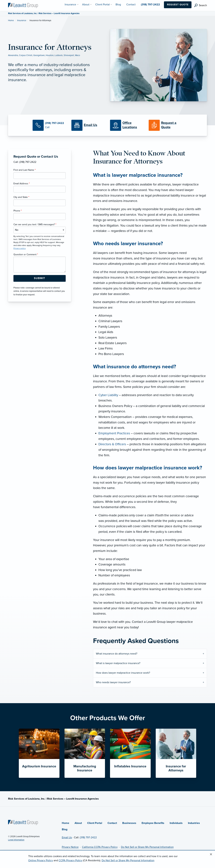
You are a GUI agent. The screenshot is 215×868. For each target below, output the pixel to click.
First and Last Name (25, 170)
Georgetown (39, 55)
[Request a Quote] (165, 125)
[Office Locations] (127, 125)
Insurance (22, 20)
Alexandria (13, 55)
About (78, 823)
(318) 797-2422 (88, 837)
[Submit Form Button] (40, 278)
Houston (50, 55)
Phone (18, 211)
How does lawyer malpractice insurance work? (123, 673)
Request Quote (178, 5)
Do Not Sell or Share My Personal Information (147, 847)
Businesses (129, 823)
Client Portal (95, 823)
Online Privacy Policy (41, 860)
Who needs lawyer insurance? (114, 682)
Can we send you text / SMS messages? (35, 224)
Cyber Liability (108, 395)
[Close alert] (211, 854)
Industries (194, 823)
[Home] (23, 822)
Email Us (67, 837)
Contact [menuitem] (131, 5)
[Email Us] (91, 125)
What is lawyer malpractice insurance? (118, 663)
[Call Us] (49, 125)
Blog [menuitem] (118, 5)
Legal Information (16, 840)
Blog (65, 829)
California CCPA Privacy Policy (100, 847)
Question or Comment (26, 254)
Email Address (22, 184)
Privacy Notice (70, 847)
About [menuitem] (86, 5)
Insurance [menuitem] (70, 5)
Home (11, 20)
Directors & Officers (112, 444)
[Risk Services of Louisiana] (23, 5)
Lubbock (59, 55)
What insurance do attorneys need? (117, 654)
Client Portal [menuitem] (102, 5)
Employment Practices (114, 433)
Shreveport (69, 55)
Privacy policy (20, 248)
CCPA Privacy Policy (70, 860)
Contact (112, 823)
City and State (21, 197)
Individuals (176, 823)
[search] (201, 5)
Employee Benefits (153, 823)
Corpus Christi (26, 55)
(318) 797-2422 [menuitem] (150, 5)
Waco (77, 55)
